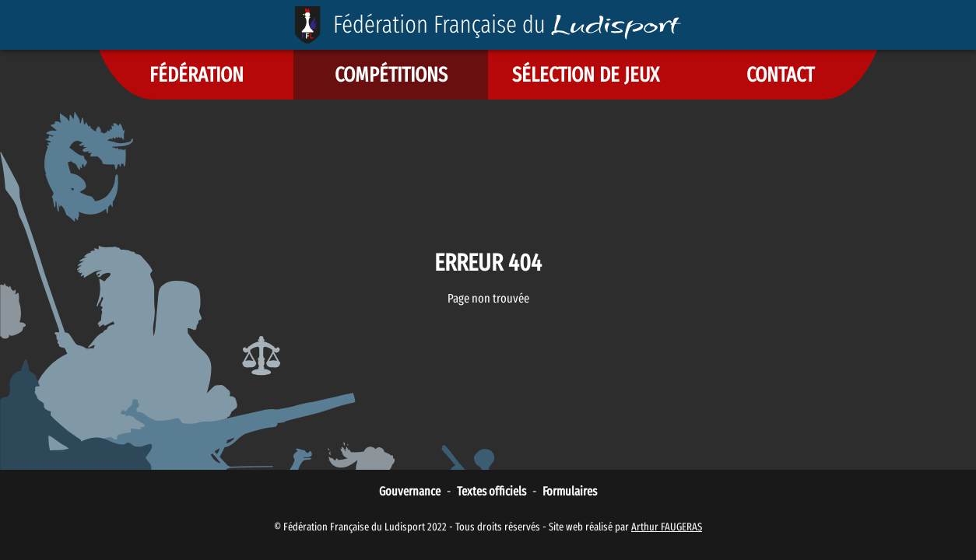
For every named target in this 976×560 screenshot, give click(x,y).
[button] (196, 75)
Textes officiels (492, 491)
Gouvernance (410, 491)
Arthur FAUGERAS (667, 527)
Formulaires (570, 491)
